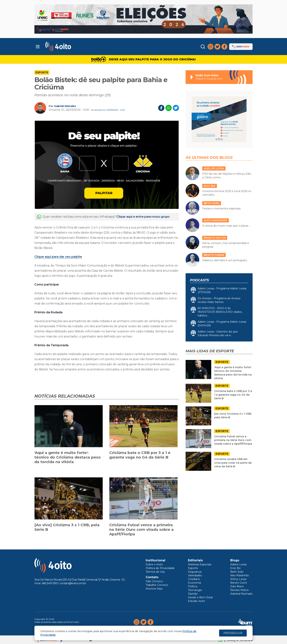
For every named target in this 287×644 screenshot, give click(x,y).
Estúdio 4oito (196, 601)
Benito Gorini (239, 583)
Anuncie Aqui (154, 589)
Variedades (195, 575)
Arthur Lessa (238, 579)
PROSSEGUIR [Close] (233, 633)
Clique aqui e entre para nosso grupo (143, 217)
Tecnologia (195, 590)
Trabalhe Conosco (157, 585)
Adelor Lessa (238, 564)
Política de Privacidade (160, 568)
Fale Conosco (154, 581)
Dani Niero (237, 586)
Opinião (193, 594)
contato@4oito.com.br (73, 583)
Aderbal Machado (241, 594)
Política (193, 586)
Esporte (42, 72)
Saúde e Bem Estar (200, 597)
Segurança (195, 572)
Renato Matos (239, 590)
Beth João (237, 572)
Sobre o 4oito (154, 564)
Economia (194, 583)
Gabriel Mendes (65, 106)
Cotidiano (194, 579)
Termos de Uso (155, 572)
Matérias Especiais (200, 564)
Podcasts (199, 280)
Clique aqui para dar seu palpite (58, 257)
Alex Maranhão (240, 575)
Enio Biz (235, 568)
